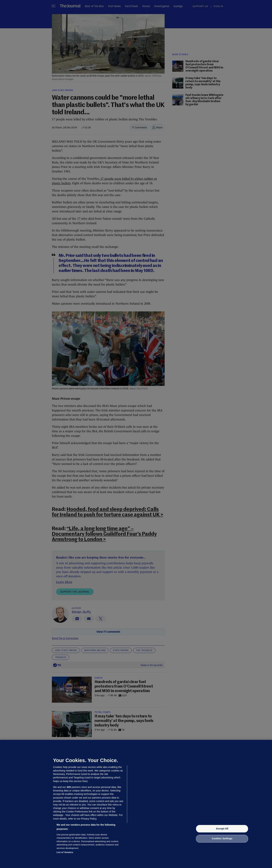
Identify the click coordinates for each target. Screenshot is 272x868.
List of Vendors (65, 852)
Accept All (222, 829)
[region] (136, 804)
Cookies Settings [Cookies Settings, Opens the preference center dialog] (222, 839)
